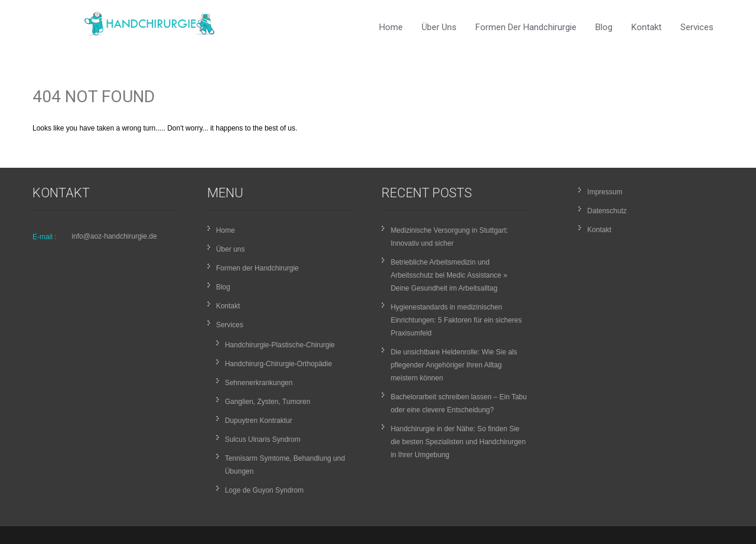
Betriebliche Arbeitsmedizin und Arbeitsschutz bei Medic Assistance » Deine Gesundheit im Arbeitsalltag (449, 275)
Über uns (439, 27)
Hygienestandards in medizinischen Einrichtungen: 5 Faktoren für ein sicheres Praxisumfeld (456, 320)
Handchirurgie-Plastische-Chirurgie (280, 345)
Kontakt (646, 27)
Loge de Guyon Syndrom (264, 490)
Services (697, 27)
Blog (604, 27)
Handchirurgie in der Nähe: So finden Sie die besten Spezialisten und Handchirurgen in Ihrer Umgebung (458, 442)
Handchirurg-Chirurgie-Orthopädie (278, 364)
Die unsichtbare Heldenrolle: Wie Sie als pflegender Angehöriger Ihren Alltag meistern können (454, 365)
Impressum (605, 192)
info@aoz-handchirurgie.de (114, 236)
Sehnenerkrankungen (259, 383)
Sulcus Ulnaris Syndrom (263, 439)
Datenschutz (607, 211)
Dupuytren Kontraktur (259, 421)
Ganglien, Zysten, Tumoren (268, 402)
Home (391, 27)
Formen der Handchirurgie (526, 27)
